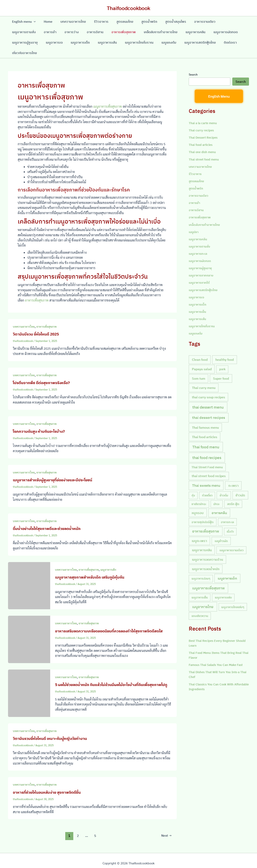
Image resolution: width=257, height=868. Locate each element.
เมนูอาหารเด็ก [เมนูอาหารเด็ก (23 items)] (227, 567)
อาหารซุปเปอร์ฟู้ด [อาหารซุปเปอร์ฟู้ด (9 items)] (203, 511)
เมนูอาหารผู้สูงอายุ (215, 32)
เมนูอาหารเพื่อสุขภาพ (108, 96)
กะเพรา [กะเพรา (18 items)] (233, 474)
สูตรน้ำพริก (140, 21)
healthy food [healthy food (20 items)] (225, 348)
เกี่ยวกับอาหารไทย (211, 42)
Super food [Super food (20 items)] (221, 367)
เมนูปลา (194, 221)
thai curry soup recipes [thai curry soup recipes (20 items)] (209, 386)
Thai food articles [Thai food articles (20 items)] (205, 426)
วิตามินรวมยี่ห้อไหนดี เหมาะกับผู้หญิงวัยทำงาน (52, 733)
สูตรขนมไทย (118, 21)
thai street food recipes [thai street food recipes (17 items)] (209, 465)
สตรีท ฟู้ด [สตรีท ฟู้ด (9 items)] (233, 493)
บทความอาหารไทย (69, 21)
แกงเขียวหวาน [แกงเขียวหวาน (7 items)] (200, 605)
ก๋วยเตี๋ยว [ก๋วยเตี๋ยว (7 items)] (207, 484)
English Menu (219, 86)
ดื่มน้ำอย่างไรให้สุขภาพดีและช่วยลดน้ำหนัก (49, 518)
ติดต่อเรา (186, 42)
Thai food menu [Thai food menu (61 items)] (206, 436)
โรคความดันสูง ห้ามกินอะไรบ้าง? (40, 421)
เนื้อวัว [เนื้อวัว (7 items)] (230, 520)
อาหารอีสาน (59, 32)
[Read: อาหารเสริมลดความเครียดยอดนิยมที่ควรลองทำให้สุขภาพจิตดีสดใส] (29, 628)
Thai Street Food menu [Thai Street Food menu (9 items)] (207, 456)
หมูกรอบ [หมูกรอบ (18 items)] (198, 502)
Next (166, 830)
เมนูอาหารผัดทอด (183, 32)
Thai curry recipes (202, 120)
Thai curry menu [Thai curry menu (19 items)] (204, 377)
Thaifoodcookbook (128, 8)
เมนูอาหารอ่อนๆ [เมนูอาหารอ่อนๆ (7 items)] (201, 567)
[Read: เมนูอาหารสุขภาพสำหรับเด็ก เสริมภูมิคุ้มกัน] (29, 575)
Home (46, 21)
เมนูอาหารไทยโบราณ (100, 42)
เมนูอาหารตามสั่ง (222, 21)
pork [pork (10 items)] (222, 358)
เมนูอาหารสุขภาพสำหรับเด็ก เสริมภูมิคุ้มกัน (92, 567)
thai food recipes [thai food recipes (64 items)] (207, 446)
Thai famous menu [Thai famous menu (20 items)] (205, 416)
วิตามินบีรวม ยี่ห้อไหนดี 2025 (37, 324)
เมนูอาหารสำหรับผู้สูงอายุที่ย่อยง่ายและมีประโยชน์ (55, 469)
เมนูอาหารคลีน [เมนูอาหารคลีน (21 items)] (202, 539)
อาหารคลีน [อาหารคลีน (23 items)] (219, 502)
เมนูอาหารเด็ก (44, 42)
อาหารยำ (18, 32)
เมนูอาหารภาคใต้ (200, 272)
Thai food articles (201, 134)
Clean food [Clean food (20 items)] (200, 348)
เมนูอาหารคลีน (155, 32)
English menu (23, 21)
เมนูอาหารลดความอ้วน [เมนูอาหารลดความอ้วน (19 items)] (208, 548)
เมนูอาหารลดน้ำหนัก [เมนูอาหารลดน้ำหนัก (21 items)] (206, 558)
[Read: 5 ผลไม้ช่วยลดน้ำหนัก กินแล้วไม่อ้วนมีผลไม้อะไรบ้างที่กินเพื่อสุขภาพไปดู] (29, 685)
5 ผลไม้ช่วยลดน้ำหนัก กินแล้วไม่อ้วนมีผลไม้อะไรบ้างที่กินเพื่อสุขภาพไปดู (112, 677)
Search (193, 64)
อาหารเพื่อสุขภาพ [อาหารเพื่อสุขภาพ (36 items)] (206, 520)
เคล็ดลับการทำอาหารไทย (122, 32)
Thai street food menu (205, 149)
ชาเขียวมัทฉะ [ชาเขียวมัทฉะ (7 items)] (199, 493)
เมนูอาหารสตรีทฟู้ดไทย (158, 42)
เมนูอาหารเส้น (70, 42)
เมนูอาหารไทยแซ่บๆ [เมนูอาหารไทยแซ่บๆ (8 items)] (233, 596)
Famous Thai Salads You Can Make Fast (218, 654)
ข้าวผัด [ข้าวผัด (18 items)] (240, 484)
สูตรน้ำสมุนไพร (165, 21)
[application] (33, 21)
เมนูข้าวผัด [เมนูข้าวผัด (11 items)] (221, 530)
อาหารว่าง (37, 32)
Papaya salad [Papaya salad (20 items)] (202, 358)
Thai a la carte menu (204, 112)
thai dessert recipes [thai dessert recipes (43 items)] (209, 406)
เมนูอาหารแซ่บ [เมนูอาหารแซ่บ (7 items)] (223, 586)
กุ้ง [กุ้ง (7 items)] (193, 484)
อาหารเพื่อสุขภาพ (86, 32)
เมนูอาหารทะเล (199, 243)
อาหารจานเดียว (193, 21)
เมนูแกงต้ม (128, 42)
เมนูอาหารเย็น (198, 301)
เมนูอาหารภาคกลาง (202, 264)
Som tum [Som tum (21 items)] (199, 367)
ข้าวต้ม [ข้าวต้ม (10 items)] (224, 484)
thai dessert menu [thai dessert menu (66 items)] (208, 396)
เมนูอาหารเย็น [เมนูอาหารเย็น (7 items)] (200, 586)
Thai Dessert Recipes (204, 127)
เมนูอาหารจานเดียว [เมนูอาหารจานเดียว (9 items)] (232, 539)
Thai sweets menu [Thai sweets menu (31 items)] (206, 474)
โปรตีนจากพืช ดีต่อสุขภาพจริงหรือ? (43, 372)
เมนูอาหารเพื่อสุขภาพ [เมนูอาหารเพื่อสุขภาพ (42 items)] (208, 577)
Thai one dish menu (203, 141)
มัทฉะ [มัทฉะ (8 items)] (217, 493)
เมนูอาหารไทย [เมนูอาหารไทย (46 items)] (203, 595)
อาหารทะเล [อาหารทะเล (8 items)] (227, 511)
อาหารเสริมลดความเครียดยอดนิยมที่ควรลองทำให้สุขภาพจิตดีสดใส (112, 620)
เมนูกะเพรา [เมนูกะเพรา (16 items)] (199, 530)
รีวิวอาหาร (96, 21)
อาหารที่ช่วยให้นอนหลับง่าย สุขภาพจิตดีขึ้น (49, 787)
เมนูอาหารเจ (20, 42)
